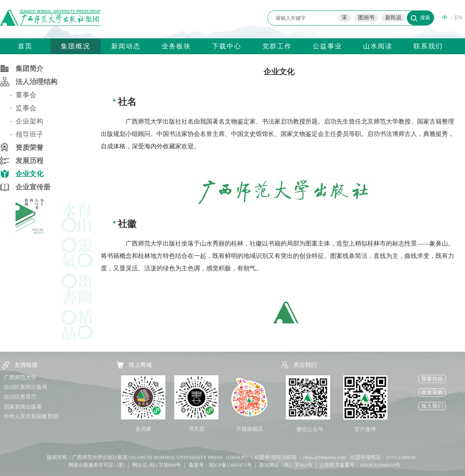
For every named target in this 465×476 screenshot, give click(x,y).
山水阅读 (378, 46)
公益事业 (327, 46)
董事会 (26, 95)
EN (458, 18)
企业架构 (29, 121)
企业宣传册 (33, 187)
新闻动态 (126, 46)
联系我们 (428, 46)
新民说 (393, 18)
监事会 (26, 108)
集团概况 (76, 46)
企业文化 (29, 174)
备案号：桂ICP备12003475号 (220, 465)
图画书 (366, 18)
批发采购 (432, 393)
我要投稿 (432, 379)
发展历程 (29, 161)
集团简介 (29, 69)
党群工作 (277, 46)
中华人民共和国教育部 (31, 417)
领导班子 (29, 134)
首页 (25, 46)
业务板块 (176, 46)
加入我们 (432, 406)
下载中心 (227, 46)
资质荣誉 (29, 148)
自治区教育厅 (20, 397)
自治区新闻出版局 (26, 387)
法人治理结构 (36, 82)
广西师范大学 (20, 377)
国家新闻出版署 (23, 407)
